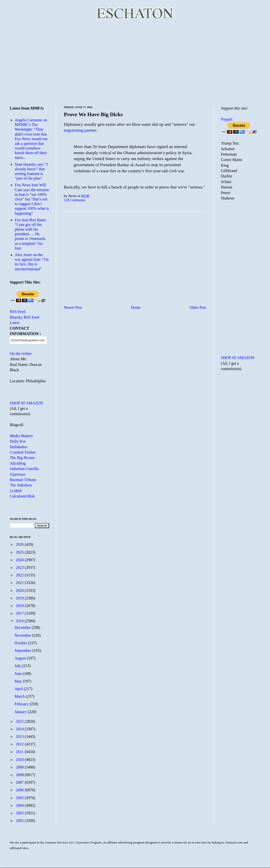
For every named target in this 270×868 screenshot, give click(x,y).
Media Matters (21, 436)
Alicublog (18, 463)
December (23, 627)
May (19, 681)
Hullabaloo (19, 447)
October (21, 643)
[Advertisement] (135, 62)
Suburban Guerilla (24, 469)
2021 (20, 583)
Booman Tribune (23, 480)
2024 (20, 560)
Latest (15, 323)
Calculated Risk (22, 496)
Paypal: (227, 119)
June (19, 674)
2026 (20, 544)
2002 (20, 821)
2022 (20, 575)
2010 (20, 760)
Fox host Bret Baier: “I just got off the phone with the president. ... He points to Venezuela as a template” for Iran (31, 234)
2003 (20, 813)
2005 (20, 798)
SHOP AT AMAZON (27, 403)
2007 (20, 782)
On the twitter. (21, 353)
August (21, 658)
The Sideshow (21, 485)
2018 (20, 606)
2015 (20, 721)
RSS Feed (18, 312)
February (22, 704)
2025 (20, 552)
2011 (20, 752)
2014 (20, 729)
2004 (20, 805)
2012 (20, 744)
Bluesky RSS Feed (25, 317)
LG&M (16, 491)
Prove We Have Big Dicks (93, 114)
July (18, 666)
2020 (20, 590)
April (19, 689)
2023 (20, 567)
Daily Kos (18, 441)
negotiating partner (80, 130)
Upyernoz (18, 474)
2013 (20, 737)
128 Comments (75, 200)
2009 (20, 767)
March (20, 696)
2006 (20, 790)
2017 (20, 613)
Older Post (198, 307)
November (23, 635)
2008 (20, 775)
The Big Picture (22, 458)
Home (136, 307)
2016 (20, 621)
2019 (20, 598)
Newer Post (73, 307)
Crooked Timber (23, 452)
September (23, 651)
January (21, 712)
